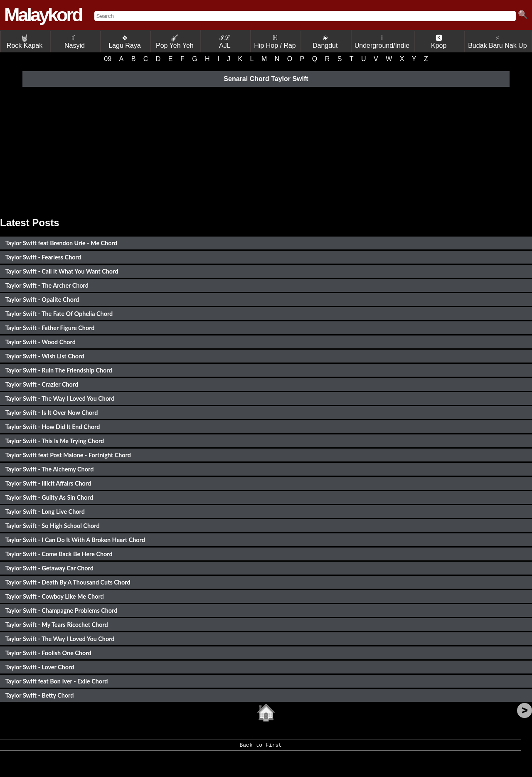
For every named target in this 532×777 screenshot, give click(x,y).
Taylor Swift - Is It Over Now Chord (52, 413)
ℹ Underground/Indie (382, 42)
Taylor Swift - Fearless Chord (43, 257)
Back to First (260, 748)
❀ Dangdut (325, 42)
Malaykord (43, 15)
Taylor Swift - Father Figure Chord (50, 328)
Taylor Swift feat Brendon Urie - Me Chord (61, 243)
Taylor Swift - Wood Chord (41, 342)
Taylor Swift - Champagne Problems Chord (62, 610)
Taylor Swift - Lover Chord (40, 667)
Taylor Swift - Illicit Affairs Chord (48, 483)
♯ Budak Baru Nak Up (497, 42)
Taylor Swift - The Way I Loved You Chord (60, 398)
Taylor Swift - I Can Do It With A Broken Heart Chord (75, 540)
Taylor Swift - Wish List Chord (45, 356)
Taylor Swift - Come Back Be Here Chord (59, 554)
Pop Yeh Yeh (175, 42)
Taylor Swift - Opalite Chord (42, 300)
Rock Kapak (25, 42)
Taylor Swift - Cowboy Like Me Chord (55, 596)
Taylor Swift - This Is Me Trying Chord (55, 441)
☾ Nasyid (75, 42)
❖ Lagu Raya (124, 42)
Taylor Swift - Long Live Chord (45, 512)
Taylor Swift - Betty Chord (40, 695)
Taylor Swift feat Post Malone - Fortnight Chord (68, 455)
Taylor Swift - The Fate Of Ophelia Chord (59, 314)
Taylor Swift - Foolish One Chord (48, 653)
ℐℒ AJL (225, 42)
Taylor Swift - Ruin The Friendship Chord (59, 370)
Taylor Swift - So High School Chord (53, 526)
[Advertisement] (266, 150)
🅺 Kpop (439, 42)
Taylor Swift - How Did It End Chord (53, 427)
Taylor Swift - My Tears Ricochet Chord (57, 625)
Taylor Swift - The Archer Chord (47, 285)
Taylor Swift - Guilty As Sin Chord (49, 497)
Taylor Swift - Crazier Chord (42, 384)
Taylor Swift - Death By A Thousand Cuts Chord (68, 582)
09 (108, 59)
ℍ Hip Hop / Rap (275, 42)
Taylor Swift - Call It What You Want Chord (62, 271)
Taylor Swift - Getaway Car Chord (49, 568)
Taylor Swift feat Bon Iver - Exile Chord (57, 681)
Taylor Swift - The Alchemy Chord (50, 469)
